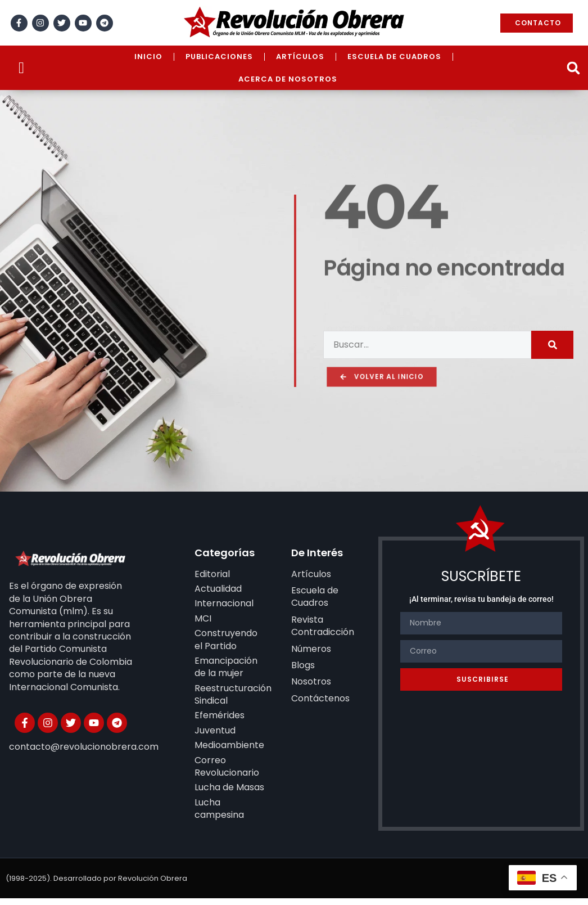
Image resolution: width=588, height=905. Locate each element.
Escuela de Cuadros (394, 57)
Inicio (148, 57)
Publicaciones (219, 57)
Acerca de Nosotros (288, 79)
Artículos (300, 57)
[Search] (552, 333)
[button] (573, 68)
